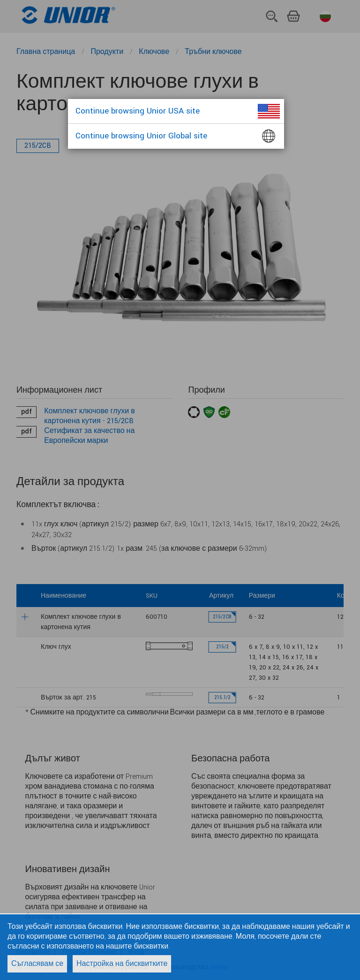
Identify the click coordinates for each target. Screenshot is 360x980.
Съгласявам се (37, 964)
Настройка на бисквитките (122, 964)
